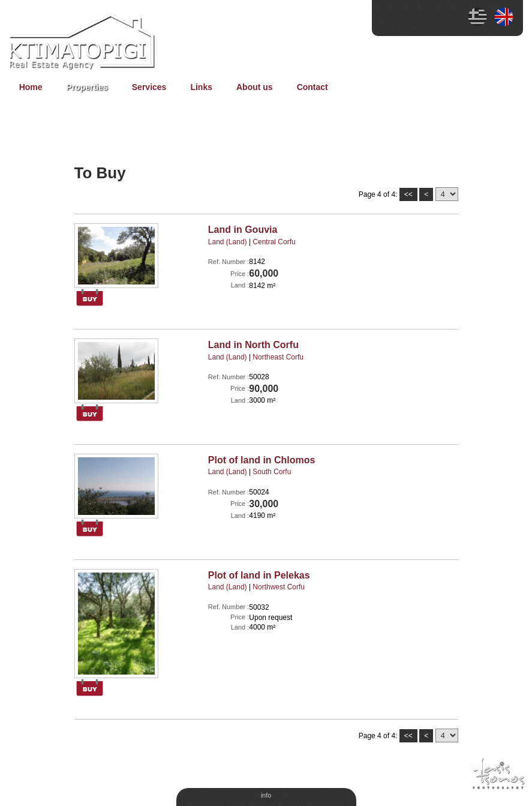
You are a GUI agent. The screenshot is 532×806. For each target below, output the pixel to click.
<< (408, 194)
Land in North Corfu (253, 345)
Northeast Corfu (278, 357)
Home (31, 87)
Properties (87, 87)
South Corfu (272, 472)
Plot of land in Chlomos (262, 460)
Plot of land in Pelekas (259, 575)
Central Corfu (274, 242)
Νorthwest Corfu (279, 587)
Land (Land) (228, 242)
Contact (312, 87)
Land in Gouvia (243, 230)
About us (255, 87)
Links (201, 87)
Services (149, 87)
